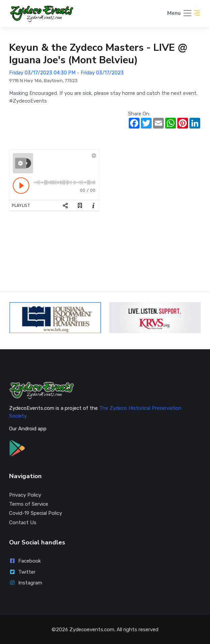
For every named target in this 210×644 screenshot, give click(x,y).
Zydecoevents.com (92, 630)
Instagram (26, 583)
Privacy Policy (25, 495)
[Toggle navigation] (180, 14)
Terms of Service (29, 504)
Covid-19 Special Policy (36, 513)
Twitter (22, 572)
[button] (197, 14)
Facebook (25, 561)
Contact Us (23, 523)
